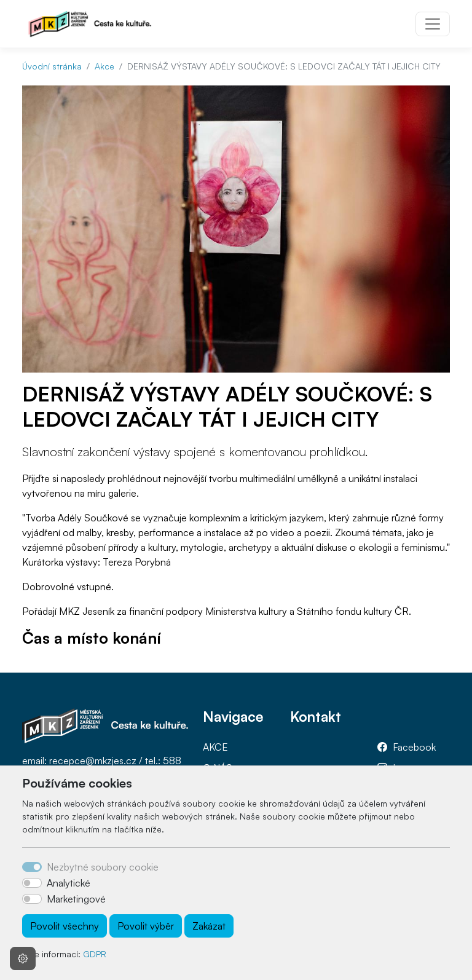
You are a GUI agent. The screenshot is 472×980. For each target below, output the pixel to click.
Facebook (414, 747)
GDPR (95, 954)
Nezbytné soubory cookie (103, 867)
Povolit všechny (65, 926)
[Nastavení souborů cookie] (23, 958)
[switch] (32, 883)
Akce (104, 66)
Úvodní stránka (52, 66)
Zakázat (209, 926)
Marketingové (76, 899)
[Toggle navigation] (433, 24)
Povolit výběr (146, 926)
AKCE (215, 747)
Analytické (69, 883)
